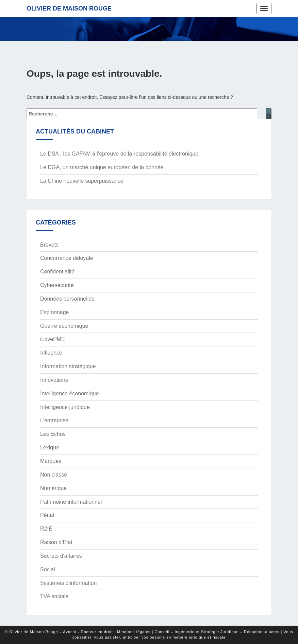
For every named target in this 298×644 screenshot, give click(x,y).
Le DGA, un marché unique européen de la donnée (102, 167)
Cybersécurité (57, 285)
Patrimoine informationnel (71, 502)
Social (48, 569)
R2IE (46, 529)
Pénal (47, 515)
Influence (51, 353)
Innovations (54, 380)
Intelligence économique (70, 393)
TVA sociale (54, 596)
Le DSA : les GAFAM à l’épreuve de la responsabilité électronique (119, 154)
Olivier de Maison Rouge (69, 8)
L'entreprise (54, 420)
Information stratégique (68, 366)
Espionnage (55, 312)
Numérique (53, 488)
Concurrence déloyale (67, 258)
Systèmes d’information (68, 583)
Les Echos (53, 434)
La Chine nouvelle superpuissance (82, 181)
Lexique (50, 448)
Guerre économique (64, 326)
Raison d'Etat (56, 542)
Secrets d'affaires (61, 556)
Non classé (54, 475)
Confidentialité (57, 272)
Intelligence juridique (65, 407)
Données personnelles (67, 299)
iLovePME (53, 339)
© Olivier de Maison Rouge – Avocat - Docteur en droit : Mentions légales (78, 632)
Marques (51, 461)
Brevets (49, 245)
